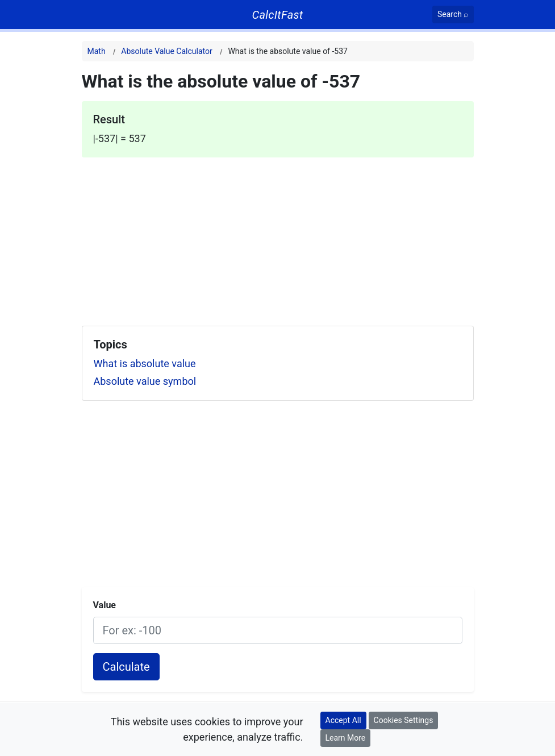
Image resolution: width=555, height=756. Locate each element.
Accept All (343, 720)
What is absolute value (145, 364)
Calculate (126, 667)
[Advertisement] (278, 237)
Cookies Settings (404, 720)
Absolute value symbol (145, 381)
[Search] (453, 14)
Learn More (346, 738)
